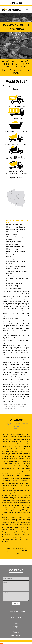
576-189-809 (16, 3)
